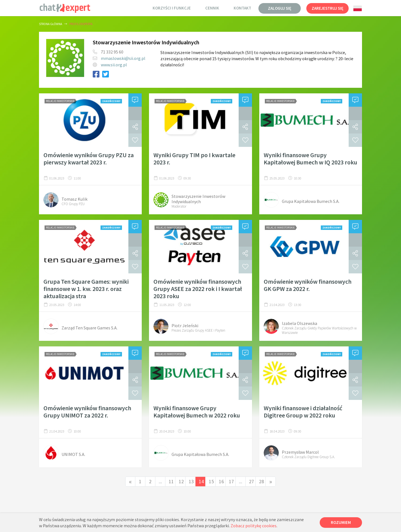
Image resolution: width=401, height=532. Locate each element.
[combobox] (358, 8)
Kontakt (242, 8)
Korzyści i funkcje (172, 8)
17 (231, 481)
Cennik (212, 8)
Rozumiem (341, 522)
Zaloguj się (280, 8)
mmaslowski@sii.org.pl (123, 58)
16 (221, 481)
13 (191, 481)
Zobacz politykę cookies (254, 526)
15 (211, 481)
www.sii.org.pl (114, 65)
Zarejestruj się (327, 8)
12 (181, 481)
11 (171, 481)
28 (261, 481)
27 (251, 481)
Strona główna (51, 24)
